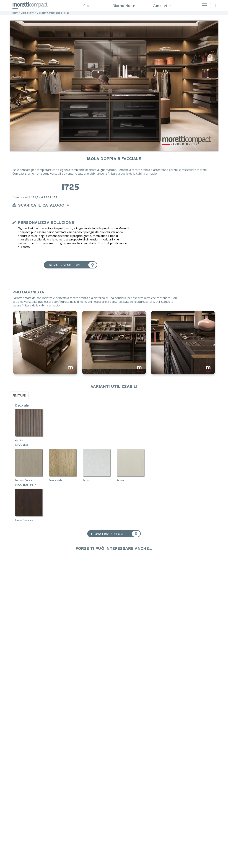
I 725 (67, 13)
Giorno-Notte (124, 6)
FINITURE (19, 395)
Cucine (89, 6)
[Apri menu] (204, 5)
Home (15, 13)
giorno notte (28, 13)
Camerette (162, 6)
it (213, 5)
